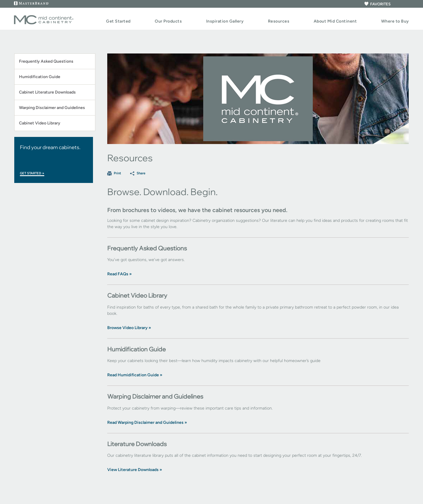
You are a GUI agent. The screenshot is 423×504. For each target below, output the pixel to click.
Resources (279, 21)
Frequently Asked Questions (46, 61)
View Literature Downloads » (135, 470)
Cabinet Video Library (40, 123)
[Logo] (44, 23)
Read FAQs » (119, 274)
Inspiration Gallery (225, 21)
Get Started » (32, 173)
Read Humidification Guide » (135, 375)
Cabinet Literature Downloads (47, 92)
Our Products (168, 21)
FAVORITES (377, 4)
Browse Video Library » (129, 328)
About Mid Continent (335, 21)
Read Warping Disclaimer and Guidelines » (147, 422)
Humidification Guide (40, 77)
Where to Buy (395, 21)
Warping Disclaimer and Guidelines (52, 108)
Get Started (118, 21)
